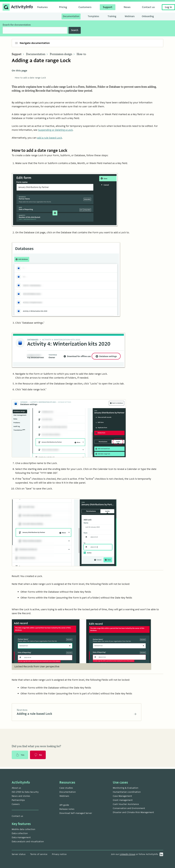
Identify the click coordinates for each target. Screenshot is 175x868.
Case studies (66, 788)
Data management (21, 837)
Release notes (67, 809)
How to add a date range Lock (30, 78)
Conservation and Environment (129, 808)
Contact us (17, 816)
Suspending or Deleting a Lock (55, 130)
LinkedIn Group (127, 854)
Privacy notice (59, 854)
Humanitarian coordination (127, 792)
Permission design (61, 54)
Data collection (20, 833)
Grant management (123, 800)
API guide (64, 805)
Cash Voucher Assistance (126, 804)
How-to (81, 54)
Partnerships (18, 800)
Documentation (36, 54)
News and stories (21, 796)
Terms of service (39, 854)
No (40, 756)
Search (75, 30)
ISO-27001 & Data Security (25, 792)
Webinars (64, 796)
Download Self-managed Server (76, 813)
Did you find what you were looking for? (36, 747)
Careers (16, 804)
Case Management (122, 796)
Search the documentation (17, 25)
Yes (21, 756)
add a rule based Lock (50, 138)
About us (16, 788)
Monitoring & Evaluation (126, 788)
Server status (19, 854)
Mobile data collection (23, 829)
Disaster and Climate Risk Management (133, 812)
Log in (168, 7)
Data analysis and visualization (28, 842)
